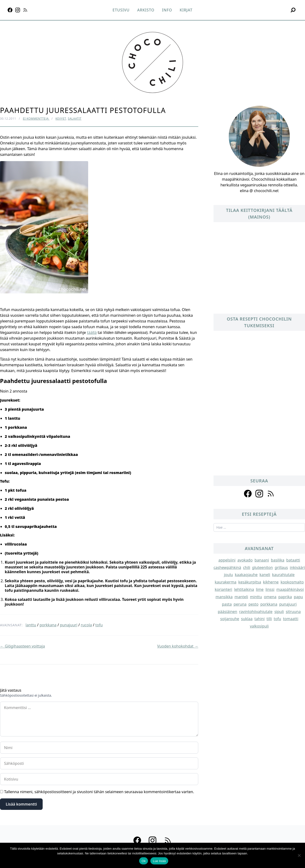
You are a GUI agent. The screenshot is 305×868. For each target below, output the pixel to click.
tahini (260, 619)
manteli (241, 597)
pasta (227, 604)
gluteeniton (262, 567)
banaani (262, 560)
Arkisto (146, 10)
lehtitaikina (244, 589)
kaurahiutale (283, 575)
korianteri (223, 589)
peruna (240, 604)
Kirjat (186, 10)
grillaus (281, 567)
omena (270, 597)
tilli (269, 619)
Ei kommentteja (36, 119)
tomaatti (291, 619)
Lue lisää (159, 861)
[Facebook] (10, 10)
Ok (144, 861)
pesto (254, 604)
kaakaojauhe (246, 575)
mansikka (224, 597)
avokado (245, 560)
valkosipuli (259, 626)
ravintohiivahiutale (256, 612)
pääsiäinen (228, 612)
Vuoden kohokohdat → (178, 646)
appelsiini (227, 560)
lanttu (31, 625)
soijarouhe (230, 619)
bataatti (293, 560)
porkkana (48, 625)
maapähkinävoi (290, 589)
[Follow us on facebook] (248, 494)
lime (260, 589)
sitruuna (293, 612)
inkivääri (297, 567)
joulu (229, 575)
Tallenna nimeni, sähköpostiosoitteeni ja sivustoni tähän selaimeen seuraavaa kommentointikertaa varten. (99, 792)
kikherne (271, 582)
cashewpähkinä (227, 567)
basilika (278, 560)
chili (247, 567)
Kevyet (61, 119)
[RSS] (25, 10)
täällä (92, 332)
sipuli (279, 612)
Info (167, 10)
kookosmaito (292, 582)
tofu (99, 625)
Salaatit (75, 119)
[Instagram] (18, 10)
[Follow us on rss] (271, 494)
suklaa (247, 619)
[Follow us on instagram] (259, 494)
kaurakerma (226, 582)
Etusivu (121, 10)
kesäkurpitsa (250, 582)
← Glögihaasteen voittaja (23, 646)
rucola (86, 625)
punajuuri (69, 625)
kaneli (265, 575)
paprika (285, 597)
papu (298, 597)
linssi (270, 589)
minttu (256, 597)
